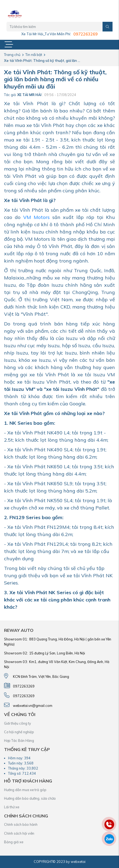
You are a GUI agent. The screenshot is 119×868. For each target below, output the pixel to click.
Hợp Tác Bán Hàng (19, 741)
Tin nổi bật (34, 55)
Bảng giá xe (14, 842)
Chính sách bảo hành (21, 824)
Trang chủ (12, 55)
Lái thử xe (12, 807)
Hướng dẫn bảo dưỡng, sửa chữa (30, 798)
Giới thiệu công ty (18, 723)
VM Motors (36, 217)
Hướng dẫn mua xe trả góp (25, 790)
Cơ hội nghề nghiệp (19, 732)
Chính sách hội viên (19, 833)
